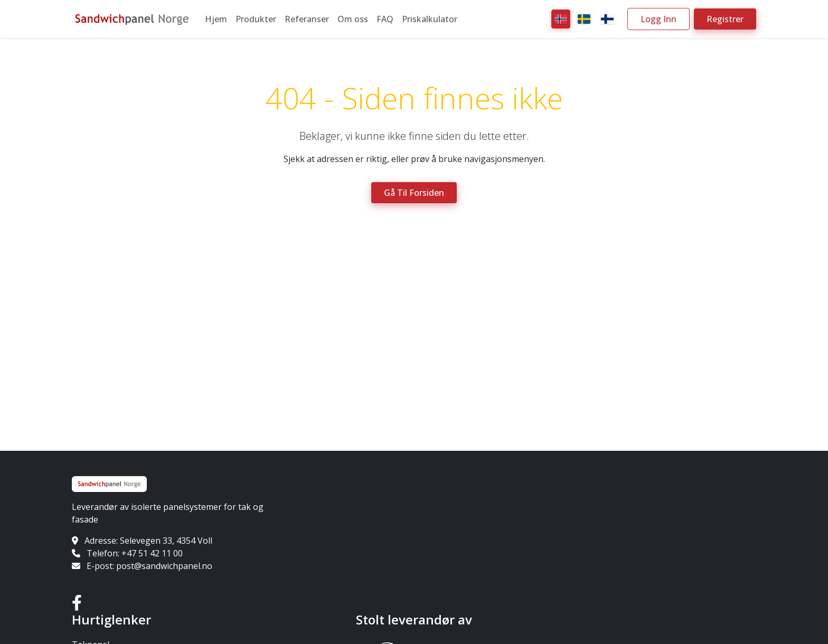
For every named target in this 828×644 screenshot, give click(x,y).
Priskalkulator (430, 19)
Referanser (307, 19)
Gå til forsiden (414, 193)
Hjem (216, 19)
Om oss (353, 19)
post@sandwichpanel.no (164, 566)
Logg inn (658, 19)
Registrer (725, 19)
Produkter (256, 19)
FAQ (385, 19)
